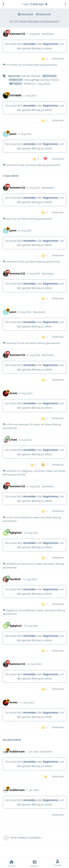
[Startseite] (11, 863)
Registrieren (51, 44)
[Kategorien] (34, 863)
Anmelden (30, 44)
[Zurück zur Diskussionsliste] (4, 4)
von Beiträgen (34, 4)
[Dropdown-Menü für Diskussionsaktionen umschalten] (65, 4)
